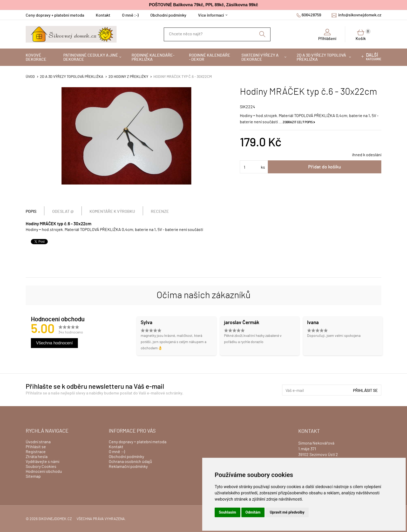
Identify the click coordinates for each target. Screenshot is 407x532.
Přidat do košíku (325, 167)
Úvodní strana (38, 442)
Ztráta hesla (37, 457)
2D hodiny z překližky (128, 77)
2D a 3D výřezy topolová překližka (321, 57)
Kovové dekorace (36, 57)
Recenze (160, 212)
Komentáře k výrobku (112, 212)
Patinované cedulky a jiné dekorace (91, 57)
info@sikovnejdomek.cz (360, 15)
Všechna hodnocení (54, 343)
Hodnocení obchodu (44, 472)
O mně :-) (130, 15)
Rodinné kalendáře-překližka (153, 57)
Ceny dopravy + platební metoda (55, 15)
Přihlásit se (365, 391)
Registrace (36, 452)
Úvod (30, 77)
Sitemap (33, 476)
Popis (31, 212)
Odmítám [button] (253, 512)
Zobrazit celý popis (298, 122)
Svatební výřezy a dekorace (260, 57)
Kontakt (103, 15)
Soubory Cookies (41, 467)
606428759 (311, 15)
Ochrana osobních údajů (130, 462)
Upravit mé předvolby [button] (287, 512)
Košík (363, 35)
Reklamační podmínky (128, 467)
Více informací (211, 15)
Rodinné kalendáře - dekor (210, 57)
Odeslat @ (63, 212)
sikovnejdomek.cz (55, 519)
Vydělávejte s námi (43, 462)
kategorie (374, 57)
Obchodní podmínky (168, 15)
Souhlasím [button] (228, 512)
